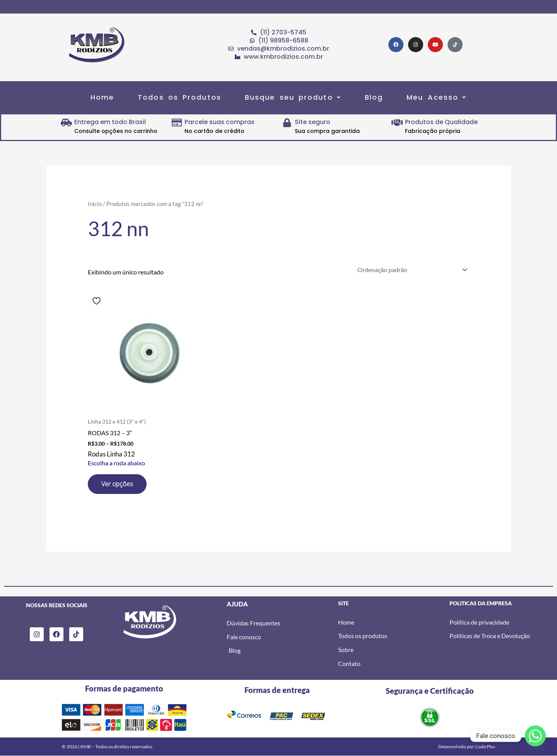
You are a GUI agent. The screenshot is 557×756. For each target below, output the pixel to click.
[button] (293, 97)
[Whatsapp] (535, 736)
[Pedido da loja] (411, 270)
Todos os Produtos (179, 97)
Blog (374, 97)
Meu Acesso (437, 97)
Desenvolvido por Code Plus (467, 747)
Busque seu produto (293, 97)
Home (102, 97)
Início (95, 204)
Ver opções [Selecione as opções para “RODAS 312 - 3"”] (117, 484)
